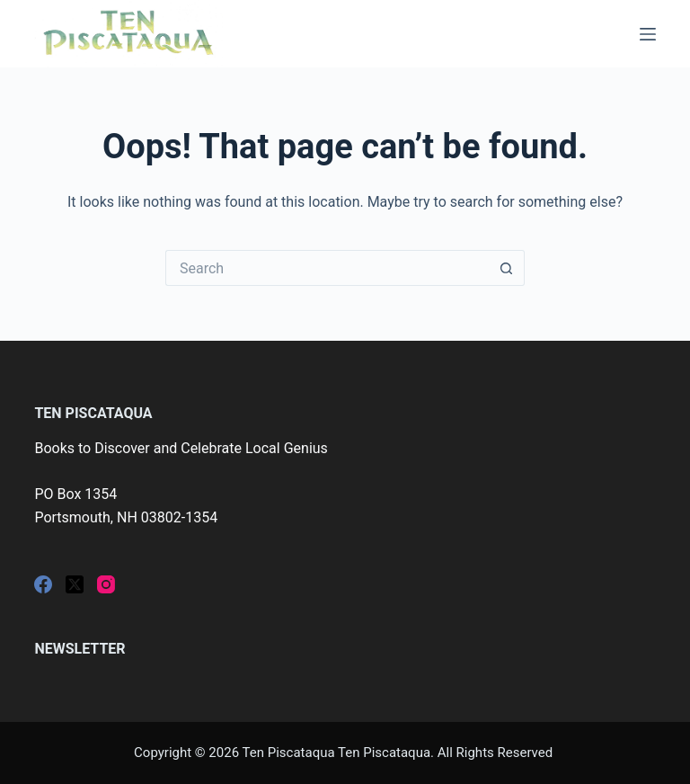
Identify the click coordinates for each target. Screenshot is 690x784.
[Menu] (648, 34)
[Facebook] (43, 584)
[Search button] (507, 268)
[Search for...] (327, 268)
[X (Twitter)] (75, 584)
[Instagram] (106, 584)
